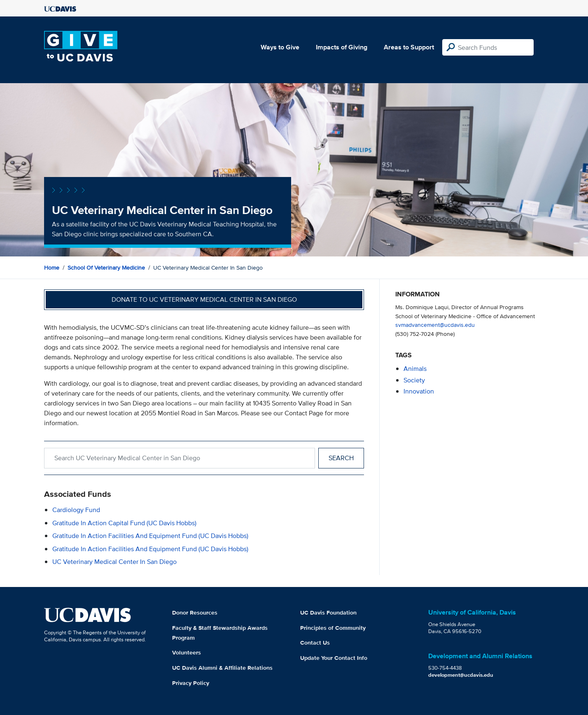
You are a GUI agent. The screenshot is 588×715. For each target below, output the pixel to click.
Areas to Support (409, 47)
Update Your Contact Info (334, 658)
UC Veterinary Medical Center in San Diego (114, 562)
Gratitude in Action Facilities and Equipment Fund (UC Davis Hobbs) (150, 536)
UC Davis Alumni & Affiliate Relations (222, 668)
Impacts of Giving (342, 47)
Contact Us (315, 643)
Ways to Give (280, 47)
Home (52, 268)
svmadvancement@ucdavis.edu (435, 325)
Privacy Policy (191, 683)
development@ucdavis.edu (461, 675)
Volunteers (187, 652)
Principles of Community (333, 628)
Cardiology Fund (76, 510)
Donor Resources (195, 613)
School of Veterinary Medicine (106, 268)
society (414, 380)
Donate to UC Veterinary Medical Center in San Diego (204, 299)
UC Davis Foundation (328, 613)
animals (415, 369)
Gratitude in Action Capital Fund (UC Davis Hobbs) (124, 523)
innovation (419, 391)
